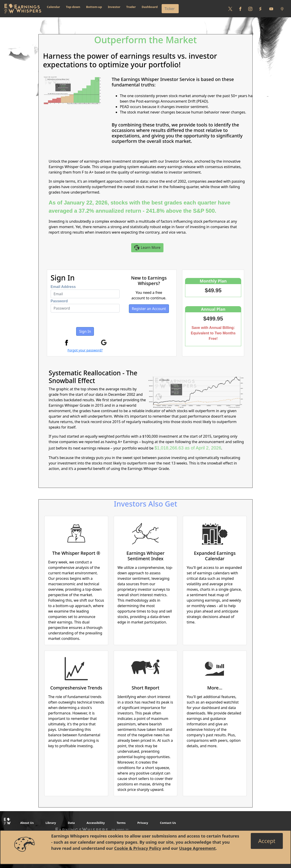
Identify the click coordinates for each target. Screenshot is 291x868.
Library (51, 823)
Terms (121, 823)
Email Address (63, 287)
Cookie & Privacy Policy (138, 848)
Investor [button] (114, 7)
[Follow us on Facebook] (240, 9)
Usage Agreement (197, 848)
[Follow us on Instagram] (250, 9)
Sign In (85, 331)
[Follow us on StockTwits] (260, 9)
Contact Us (168, 823)
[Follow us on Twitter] (230, 9)
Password (59, 301)
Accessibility (96, 823)
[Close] (267, 841)
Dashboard (150, 7)
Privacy (143, 823)
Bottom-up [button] (94, 7)
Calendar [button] (53, 7)
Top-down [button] (73, 7)
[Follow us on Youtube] (271, 9)
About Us (27, 823)
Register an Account (149, 309)
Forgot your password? (85, 350)
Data (71, 823)
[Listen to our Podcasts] (282, 9)
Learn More (147, 248)
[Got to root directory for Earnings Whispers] (22, 9)
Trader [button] (131, 7)
